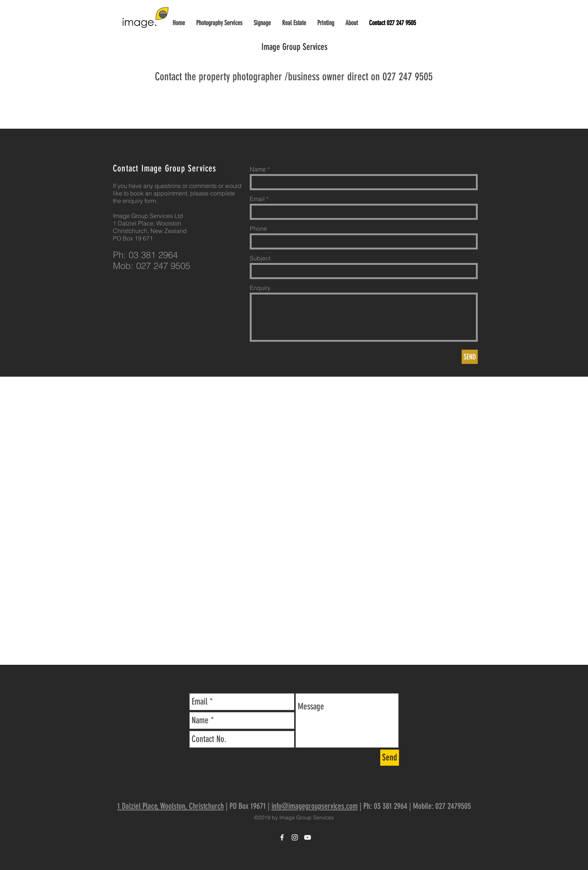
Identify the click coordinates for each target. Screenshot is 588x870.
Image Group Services (294, 47)
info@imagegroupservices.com (315, 806)
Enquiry (260, 288)
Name (258, 169)
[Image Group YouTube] (307, 837)
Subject (260, 258)
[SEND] (470, 357)
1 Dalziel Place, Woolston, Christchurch (171, 806)
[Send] (390, 758)
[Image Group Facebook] (282, 837)
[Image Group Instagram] (295, 837)
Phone (258, 228)
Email (257, 199)
